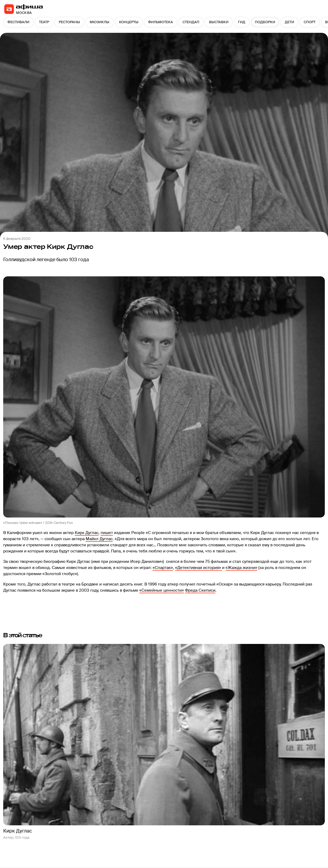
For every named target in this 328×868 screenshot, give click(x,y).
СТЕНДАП (191, 22)
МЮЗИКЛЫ (100, 22)
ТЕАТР (44, 22)
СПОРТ (310, 22)
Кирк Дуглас (87, 533)
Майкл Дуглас (99, 539)
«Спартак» (163, 568)
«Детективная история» (199, 568)
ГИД (242, 22)
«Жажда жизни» (241, 568)
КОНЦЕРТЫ (129, 22)
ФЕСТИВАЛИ (18, 22)
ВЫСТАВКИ (219, 22)
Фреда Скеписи (200, 590)
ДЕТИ (289, 22)
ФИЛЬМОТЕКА (161, 22)
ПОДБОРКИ (265, 22)
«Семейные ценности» (162, 590)
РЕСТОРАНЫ (69, 22)
